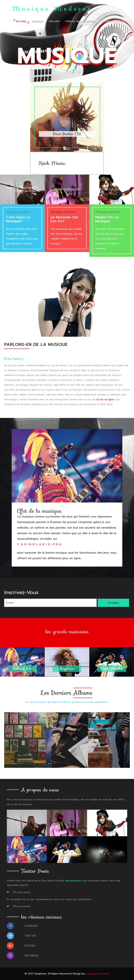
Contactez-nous (115, 21)
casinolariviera (40, 544)
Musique (38, 21)
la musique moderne (97, 974)
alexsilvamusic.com (76, 881)
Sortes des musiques (82, 21)
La (48, 9)
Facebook (22, 927)
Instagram (22, 956)
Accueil (21, 21)
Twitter (21, 937)
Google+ (21, 947)
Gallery (54, 21)
